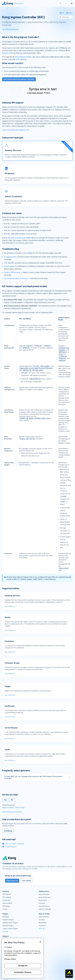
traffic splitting (21, 59)
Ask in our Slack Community (13, 844)
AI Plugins (6, 917)
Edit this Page (20, 808)
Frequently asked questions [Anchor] (16, 771)
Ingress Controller (45, 909)
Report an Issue (8, 808)
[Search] (60, 3)
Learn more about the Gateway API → (17, 130)
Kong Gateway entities (23, 57)
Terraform (42, 926)
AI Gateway (6, 900)
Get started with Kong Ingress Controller (19, 79)
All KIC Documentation (11, 29)
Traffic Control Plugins (10, 929)
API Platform (7, 894)
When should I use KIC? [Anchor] (13, 63)
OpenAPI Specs (44, 906)
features (5, 53)
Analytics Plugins (8, 920)
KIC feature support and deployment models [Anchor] (25, 286)
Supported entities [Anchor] (11, 588)
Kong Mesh (43, 900)
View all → (6, 931)
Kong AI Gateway (45, 897)
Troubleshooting (10, 257)
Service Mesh (7, 903)
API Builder (6, 906)
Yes (5, 800)
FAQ (5, 263)
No (12, 800)
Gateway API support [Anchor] (13, 103)
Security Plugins (8, 926)
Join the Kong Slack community (16, 278)
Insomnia (42, 903)
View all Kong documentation (12, 812)
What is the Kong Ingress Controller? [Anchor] (21, 37)
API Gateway (7, 897)
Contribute (8, 831)
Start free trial (12, 881)
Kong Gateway (44, 894)
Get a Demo (27, 881)
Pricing (5, 909)
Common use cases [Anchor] (12, 213)
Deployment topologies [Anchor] (13, 138)
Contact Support (9, 847)
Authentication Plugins (10, 923)
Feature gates (9, 266)
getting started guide (18, 238)
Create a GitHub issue (12, 272)
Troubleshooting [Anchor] (11, 249)
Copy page (64, 17)
